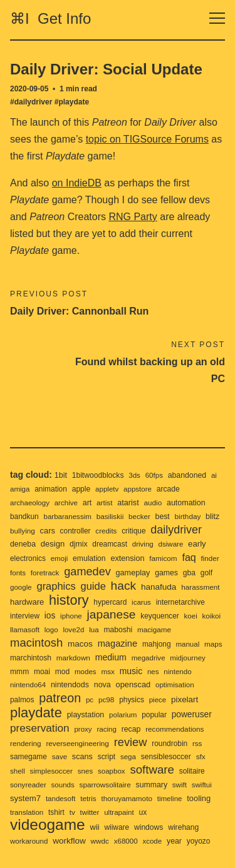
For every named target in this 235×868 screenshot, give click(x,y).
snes (85, 771)
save (60, 757)
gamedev (87, 572)
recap (131, 729)
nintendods (70, 685)
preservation (40, 728)
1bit (61, 475)
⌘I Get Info (50, 18)
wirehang (183, 827)
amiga (20, 489)
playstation (86, 715)
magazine (118, 643)
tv (72, 812)
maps (213, 644)
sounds (63, 785)
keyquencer (160, 616)
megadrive (149, 658)
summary (152, 785)
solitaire (192, 771)
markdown (73, 658)
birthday (188, 516)
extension (127, 558)
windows (149, 827)
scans (82, 757)
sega (128, 757)
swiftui (202, 785)
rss (197, 744)
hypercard (110, 602)
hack (124, 586)
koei (191, 616)
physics (132, 700)
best (163, 517)
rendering (26, 743)
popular (154, 715)
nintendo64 (28, 685)
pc (90, 700)
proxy (83, 729)
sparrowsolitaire (105, 785)
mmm (19, 672)
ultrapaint (119, 812)
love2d (73, 630)
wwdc (100, 841)
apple (81, 489)
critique (133, 531)
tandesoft (61, 799)
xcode (152, 841)
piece (158, 700)
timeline (170, 799)
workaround (29, 841)
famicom (163, 558)
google (21, 587)
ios (50, 616)
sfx (201, 756)
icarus (141, 602)
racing (106, 729)
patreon (60, 698)
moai (42, 672)
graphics (56, 586)
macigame (154, 629)
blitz (212, 517)
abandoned (187, 475)
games (166, 573)
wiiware (117, 827)
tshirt (56, 812)
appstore (138, 489)
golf (206, 573)
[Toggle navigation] (217, 18)
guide (93, 586)
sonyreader (28, 785)
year (174, 841)
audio (153, 502)
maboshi (118, 630)
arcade (168, 489)
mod (63, 672)
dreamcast (110, 544)
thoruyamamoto (127, 798)
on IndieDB (77, 183)
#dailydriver (31, 102)
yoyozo (199, 841)
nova (102, 685)
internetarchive (180, 602)
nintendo (177, 672)
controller (76, 531)
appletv (107, 489)
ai (214, 475)
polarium (123, 715)
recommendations (175, 729)
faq (189, 557)
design (53, 544)
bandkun (24, 517)
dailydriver (176, 530)
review (131, 742)
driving (143, 544)
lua (94, 630)
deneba (23, 544)
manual (187, 644)
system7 (25, 798)
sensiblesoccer (166, 757)
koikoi (212, 616)
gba (189, 573)
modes (86, 672)
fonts (18, 573)
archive (66, 503)
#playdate (72, 102)
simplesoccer (51, 771)
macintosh (36, 643)
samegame (29, 757)
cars (48, 531)
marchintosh (31, 658)
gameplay (133, 573)
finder (210, 558)
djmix (79, 544)
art (87, 503)
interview (25, 616)
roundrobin (170, 744)
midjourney (187, 658)
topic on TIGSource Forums (147, 139)
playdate (36, 713)
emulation (89, 558)
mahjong (157, 644)
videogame (48, 825)
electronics (28, 558)
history (69, 600)
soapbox (112, 771)
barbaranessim (67, 517)
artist (104, 502)
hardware (27, 602)
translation (27, 812)
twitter (90, 812)
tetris (88, 798)
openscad (133, 684)
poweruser (192, 714)
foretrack (45, 573)
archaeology (30, 503)
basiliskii (110, 516)
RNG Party (133, 217)
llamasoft (25, 629)
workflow (69, 841)
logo (51, 630)
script (107, 757)
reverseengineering (77, 743)
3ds (134, 475)
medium (111, 657)
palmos (22, 700)
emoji (60, 558)
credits (106, 531)
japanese (112, 614)
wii (95, 827)
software (152, 770)
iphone (71, 616)
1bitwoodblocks (98, 475)
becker (139, 517)
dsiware (171, 544)
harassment (200, 587)
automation (186, 503)
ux (143, 812)
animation (51, 489)
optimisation (175, 685)
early (197, 544)
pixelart (185, 699)
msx (108, 671)
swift (180, 785)
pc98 (106, 699)
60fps (154, 475)
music (131, 671)
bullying (23, 531)
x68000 (126, 841)
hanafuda (159, 587)
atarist (128, 503)
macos (80, 644)
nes (153, 672)
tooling (199, 798)
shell (18, 771)
